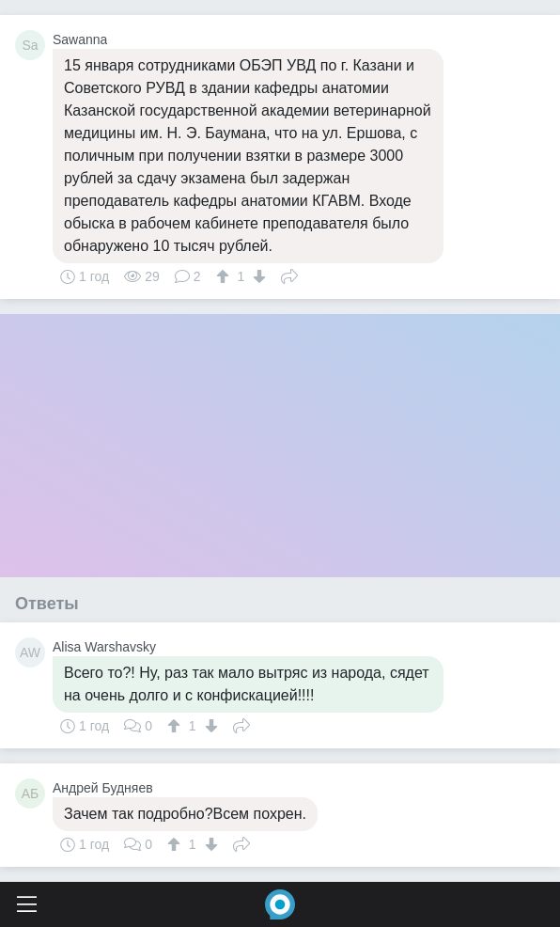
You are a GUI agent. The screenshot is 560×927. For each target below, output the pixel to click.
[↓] (257, 276)
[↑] (225, 276)
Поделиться (289, 275)
